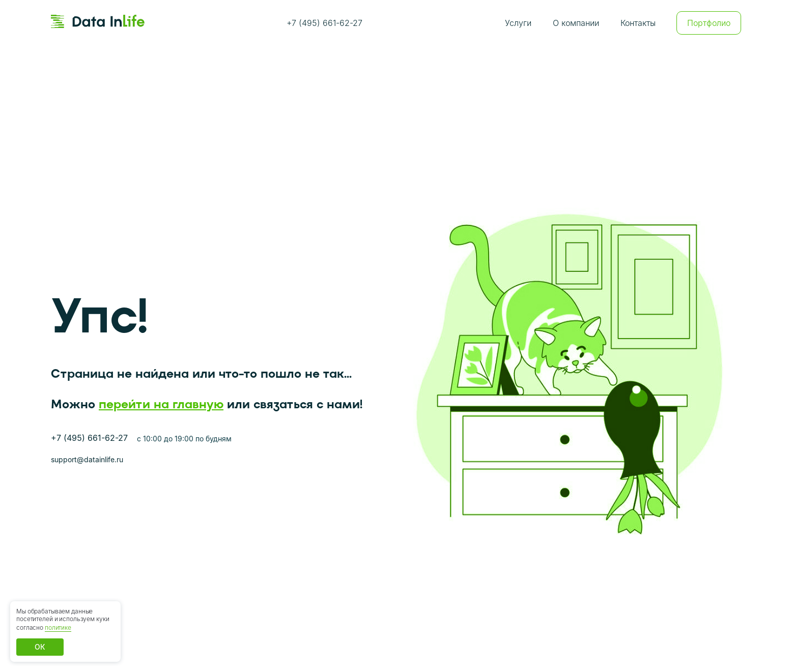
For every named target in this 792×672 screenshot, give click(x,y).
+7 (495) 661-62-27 (324, 23)
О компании (576, 23)
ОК (40, 647)
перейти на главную (161, 404)
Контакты (638, 23)
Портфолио (709, 23)
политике (58, 627)
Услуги (518, 23)
